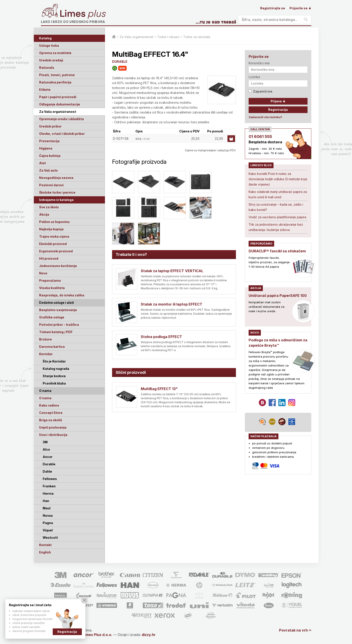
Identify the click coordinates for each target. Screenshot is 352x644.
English (45, 552)
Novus (48, 515)
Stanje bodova (54, 376)
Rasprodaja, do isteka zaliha (62, 295)
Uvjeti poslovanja (53, 427)
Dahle (47, 471)
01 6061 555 (260, 137)
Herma (48, 493)
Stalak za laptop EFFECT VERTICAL (172, 271)
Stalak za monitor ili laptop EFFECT (172, 304)
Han (46, 501)
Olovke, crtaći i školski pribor (62, 134)
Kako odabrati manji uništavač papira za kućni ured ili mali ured (278, 194)
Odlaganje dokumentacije (60, 104)
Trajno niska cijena (54, 236)
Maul (47, 508)
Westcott (50, 538)
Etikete (45, 90)
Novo (43, 273)
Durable (49, 464)
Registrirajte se (273, 8)
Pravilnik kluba (54, 383)
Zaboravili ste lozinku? (265, 117)
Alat (42, 163)
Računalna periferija (55, 82)
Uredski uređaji (51, 60)
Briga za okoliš (51, 420)
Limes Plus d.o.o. (98, 635)
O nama (45, 398)
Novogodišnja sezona (56, 178)
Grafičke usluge (52, 317)
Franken (49, 486)
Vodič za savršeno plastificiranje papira (277, 217)
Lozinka (254, 77)
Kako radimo (49, 405)
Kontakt (45, 545)
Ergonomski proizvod (56, 251)
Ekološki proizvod (53, 244)
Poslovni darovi (51, 185)
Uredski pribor (50, 126)
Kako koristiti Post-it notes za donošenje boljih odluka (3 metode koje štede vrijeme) (278, 179)
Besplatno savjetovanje (58, 310)
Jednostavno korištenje (58, 266)
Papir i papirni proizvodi (58, 97)
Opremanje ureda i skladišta (61, 119)
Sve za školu (49, 207)
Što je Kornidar (54, 361)
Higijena (46, 148)
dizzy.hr (149, 635)
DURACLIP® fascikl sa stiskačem (277, 251)
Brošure (45, 339)
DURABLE (120, 62)
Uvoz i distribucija (53, 435)
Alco (46, 449)
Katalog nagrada (56, 369)
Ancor (48, 457)
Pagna (48, 523)
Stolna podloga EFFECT (161, 337)
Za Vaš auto (48, 170)
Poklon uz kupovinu (54, 222)
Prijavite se (300, 8)
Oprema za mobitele (55, 53)
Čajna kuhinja (50, 156)
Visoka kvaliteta (52, 288)
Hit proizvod (49, 258)
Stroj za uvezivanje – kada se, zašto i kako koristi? (276, 207)
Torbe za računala (197, 37)
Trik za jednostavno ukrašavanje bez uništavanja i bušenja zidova (276, 227)
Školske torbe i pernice (57, 192)
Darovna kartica (52, 347)
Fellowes (50, 479)
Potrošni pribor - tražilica (59, 325)
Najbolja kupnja (51, 229)
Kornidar (46, 354)
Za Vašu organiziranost (58, 112)
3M (45, 442)
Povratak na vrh (293, 630)
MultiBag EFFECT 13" (159, 389)
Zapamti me (260, 91)
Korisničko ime (259, 63)
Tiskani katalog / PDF (56, 332)
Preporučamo (50, 280)
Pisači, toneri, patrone (57, 75)
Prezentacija (49, 141)
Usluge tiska (49, 46)
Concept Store (51, 413)
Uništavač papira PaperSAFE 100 (278, 296)
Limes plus (83, 14)
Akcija (44, 214)
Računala (47, 68)
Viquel (48, 530)
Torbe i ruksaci (168, 37)
